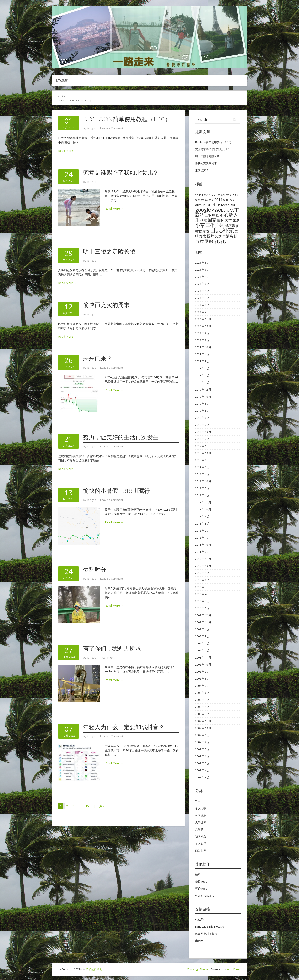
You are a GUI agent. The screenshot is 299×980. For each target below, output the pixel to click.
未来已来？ (98, 358)
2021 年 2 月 (202, 368)
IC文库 (199, 919)
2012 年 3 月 (202, 523)
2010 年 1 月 (202, 608)
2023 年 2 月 (202, 312)
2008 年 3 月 (202, 714)
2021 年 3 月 (202, 361)
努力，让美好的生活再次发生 (121, 437)
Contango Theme (198, 969)
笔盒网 (199, 934)
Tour (198, 801)
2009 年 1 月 (202, 650)
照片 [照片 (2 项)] (211, 236)
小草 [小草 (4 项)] (200, 225)
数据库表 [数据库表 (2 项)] (202, 231)
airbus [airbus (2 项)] (200, 205)
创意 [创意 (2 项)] (204, 220)
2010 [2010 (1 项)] (211, 200)
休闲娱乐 (201, 815)
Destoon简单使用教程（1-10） (127, 119)
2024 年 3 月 (202, 298)
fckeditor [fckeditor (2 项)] (228, 205)
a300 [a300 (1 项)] (231, 200)
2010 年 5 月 (202, 587)
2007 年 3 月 (202, 777)
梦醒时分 (95, 570)
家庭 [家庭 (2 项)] (236, 220)
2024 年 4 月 (202, 291)
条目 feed (201, 881)
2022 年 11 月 (203, 319)
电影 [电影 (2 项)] (234, 236)
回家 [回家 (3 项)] (212, 220)
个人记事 (201, 808)
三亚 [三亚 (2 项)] (208, 215)
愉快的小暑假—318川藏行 (116, 491)
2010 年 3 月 (202, 601)
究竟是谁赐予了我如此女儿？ (121, 173)
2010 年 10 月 (203, 566)
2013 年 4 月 (202, 495)
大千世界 (201, 822)
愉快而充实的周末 (106, 305)
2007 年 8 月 (202, 742)
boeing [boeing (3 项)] (213, 205)
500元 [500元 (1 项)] (229, 195)
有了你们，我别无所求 (112, 648)
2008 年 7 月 (202, 686)
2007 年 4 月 (202, 770)
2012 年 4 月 (202, 516)
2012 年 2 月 (202, 531)
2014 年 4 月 (202, 474)
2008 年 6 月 (202, 693)
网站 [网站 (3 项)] (209, 241)
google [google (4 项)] (203, 210)
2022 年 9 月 (202, 333)
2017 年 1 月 (202, 446)
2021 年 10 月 (203, 347)
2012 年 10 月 (203, 509)
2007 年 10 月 (203, 728)
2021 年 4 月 (202, 354)
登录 (198, 874)
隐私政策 (62, 80)
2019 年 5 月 (202, 411)
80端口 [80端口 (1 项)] (221, 195)
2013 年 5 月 (202, 488)
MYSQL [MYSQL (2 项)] (217, 210)
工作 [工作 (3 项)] (210, 225)
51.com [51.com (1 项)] (213, 195)
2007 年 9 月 (202, 735)
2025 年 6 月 (202, 270)
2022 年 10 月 (203, 326)
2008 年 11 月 (203, 657)
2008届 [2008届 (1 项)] (204, 200)
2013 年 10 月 (203, 481)
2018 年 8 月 (202, 418)
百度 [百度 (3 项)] (200, 241)
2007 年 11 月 (203, 721)
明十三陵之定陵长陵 (109, 251)
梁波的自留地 (94, 969)
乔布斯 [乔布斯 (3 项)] (226, 215)
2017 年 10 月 (203, 432)
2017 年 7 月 (202, 439)
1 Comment (107, 657)
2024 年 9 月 (202, 277)
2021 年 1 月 (202, 375)
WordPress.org (205, 896)
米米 (198, 941)
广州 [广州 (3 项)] (219, 225)
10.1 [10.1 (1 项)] (201, 195)
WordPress (234, 969)
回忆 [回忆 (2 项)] (221, 220)
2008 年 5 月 (202, 700)
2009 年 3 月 (202, 636)
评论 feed (201, 889)
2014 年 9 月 (202, 467)
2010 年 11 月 (203, 559)
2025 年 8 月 (202, 263)
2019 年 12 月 (203, 390)
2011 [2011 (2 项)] (218, 200)
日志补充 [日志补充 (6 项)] (222, 230)
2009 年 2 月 (202, 643)
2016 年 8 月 (202, 460)
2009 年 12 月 (203, 615)
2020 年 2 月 (202, 382)
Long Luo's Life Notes (208, 926)
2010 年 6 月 (202, 580)
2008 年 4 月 (202, 707)
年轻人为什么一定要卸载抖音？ (124, 727)
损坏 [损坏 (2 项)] (228, 226)
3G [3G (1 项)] (197, 195)
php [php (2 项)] (227, 210)
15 (87, 806)
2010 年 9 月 (202, 573)
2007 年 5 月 (202, 763)
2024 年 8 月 (202, 284)
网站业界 (201, 851)
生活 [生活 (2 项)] (226, 236)
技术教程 (201, 844)
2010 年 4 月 (202, 594)
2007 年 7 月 (202, 749)
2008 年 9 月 (202, 672)
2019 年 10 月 (203, 397)
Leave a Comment (112, 128)
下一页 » (99, 806)
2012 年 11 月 (203, 502)
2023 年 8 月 (202, 305)
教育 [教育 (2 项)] (236, 226)
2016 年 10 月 (203, 453)
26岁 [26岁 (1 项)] (206, 195)
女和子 (199, 829)
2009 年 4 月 (202, 629)
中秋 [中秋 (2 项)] (216, 215)
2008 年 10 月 (203, 665)
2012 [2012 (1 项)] (226, 200)
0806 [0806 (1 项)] (198, 200)
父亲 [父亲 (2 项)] (218, 236)
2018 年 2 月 (202, 425)
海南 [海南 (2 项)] (203, 236)
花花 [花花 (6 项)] (220, 241)
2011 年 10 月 (203, 545)
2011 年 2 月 (202, 552)
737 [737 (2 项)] (235, 195)
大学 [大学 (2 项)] (228, 220)
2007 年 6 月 (202, 756)
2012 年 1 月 (202, 538)
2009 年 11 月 (203, 622)
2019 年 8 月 (202, 404)
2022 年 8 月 (202, 340)
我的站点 (201, 836)
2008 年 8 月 (202, 679)
